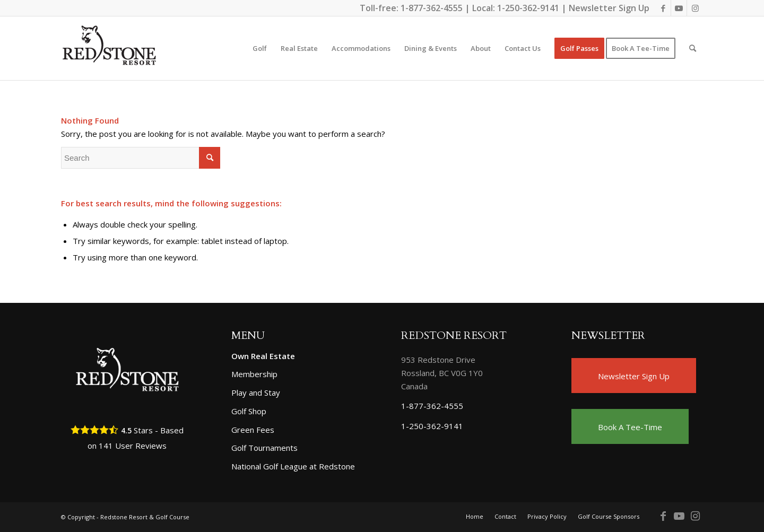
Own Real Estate (263, 356)
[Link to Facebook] (663, 8)
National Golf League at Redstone (293, 466)
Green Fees (253, 430)
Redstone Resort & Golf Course (145, 517)
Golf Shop (249, 411)
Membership (254, 374)
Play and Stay (256, 393)
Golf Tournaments (264, 448)
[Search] (693, 48)
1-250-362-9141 (528, 8)
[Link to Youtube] (679, 8)
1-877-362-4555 (432, 8)
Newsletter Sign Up (609, 8)
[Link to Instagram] (695, 8)
